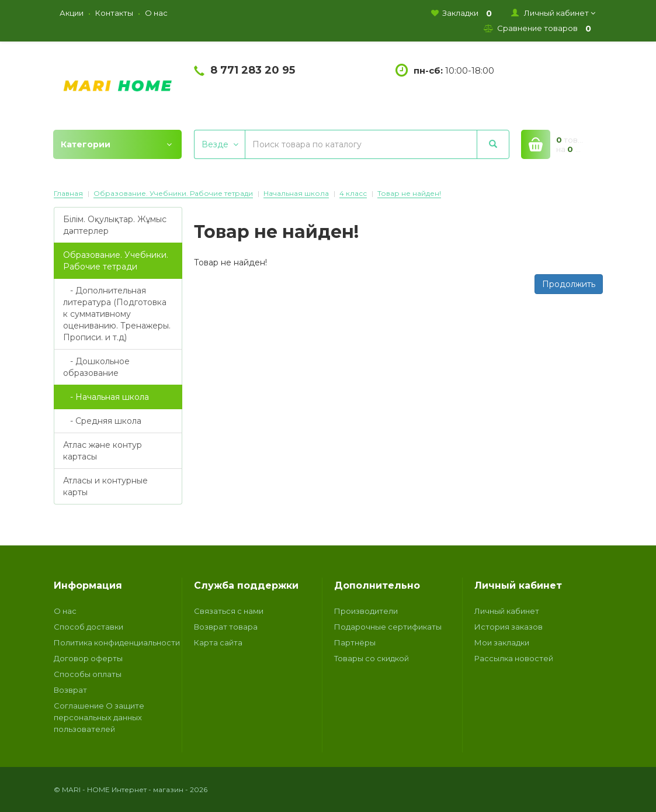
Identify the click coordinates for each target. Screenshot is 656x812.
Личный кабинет (507, 611)
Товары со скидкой (372, 658)
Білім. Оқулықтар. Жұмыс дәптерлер (115, 225)
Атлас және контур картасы (103, 451)
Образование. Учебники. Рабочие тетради (173, 193)
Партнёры (355, 642)
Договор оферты (88, 658)
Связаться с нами (229, 611)
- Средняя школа (102, 421)
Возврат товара (226, 627)
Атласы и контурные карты (105, 486)
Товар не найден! (409, 193)
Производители (366, 611)
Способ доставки (88, 627)
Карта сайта (218, 642)
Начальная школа (296, 193)
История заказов (509, 627)
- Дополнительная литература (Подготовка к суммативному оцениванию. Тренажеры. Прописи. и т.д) (117, 314)
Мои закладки (502, 642)
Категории (116, 144)
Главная (68, 193)
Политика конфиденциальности (117, 642)
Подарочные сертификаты (388, 627)
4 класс (353, 193)
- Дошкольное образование (96, 367)
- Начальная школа (106, 397)
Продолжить (569, 284)
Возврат (70, 690)
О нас (65, 611)
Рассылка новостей (514, 658)
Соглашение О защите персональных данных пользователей (99, 717)
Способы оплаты (88, 674)
